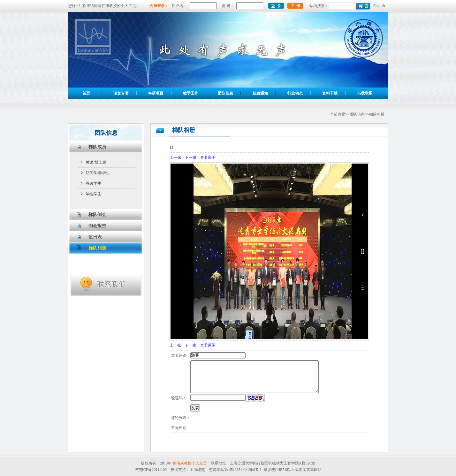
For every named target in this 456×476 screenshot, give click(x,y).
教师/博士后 (96, 162)
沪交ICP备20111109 (151, 470)
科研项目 (156, 93)
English (379, 6)
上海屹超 (197, 470)
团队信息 (225, 93)
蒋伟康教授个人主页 (190, 463)
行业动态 (295, 93)
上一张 (175, 157)
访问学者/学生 (98, 173)
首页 (86, 93)
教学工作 (191, 93)
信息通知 (260, 93)
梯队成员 (97, 147)
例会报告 (97, 226)
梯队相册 (97, 248)
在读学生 (94, 183)
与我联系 (365, 93)
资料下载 (330, 93)
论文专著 (121, 93)
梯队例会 (97, 215)
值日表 (95, 237)
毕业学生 (94, 194)
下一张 (191, 157)
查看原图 (208, 157)
